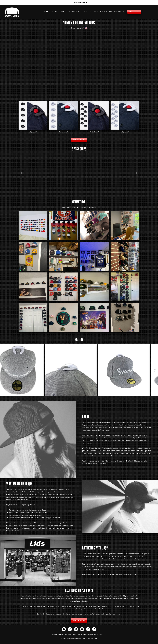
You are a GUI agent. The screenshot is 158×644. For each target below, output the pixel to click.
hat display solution (112, 427)
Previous (21, 173)
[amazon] (94, 629)
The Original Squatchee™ (113, 440)
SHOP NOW (134, 12)
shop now (49, 614)
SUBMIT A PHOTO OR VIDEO (112, 12)
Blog (63, 12)
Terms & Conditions (65, 634)
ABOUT (55, 12)
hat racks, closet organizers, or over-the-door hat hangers (118, 435)
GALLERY (94, 12)
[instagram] (70, 629)
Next (137, 173)
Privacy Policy (77, 634)
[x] (76, 629)
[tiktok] (88, 629)
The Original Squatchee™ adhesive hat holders (102, 448)
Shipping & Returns (99, 634)
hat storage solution (139, 559)
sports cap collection (119, 606)
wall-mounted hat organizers (141, 451)
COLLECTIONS (74, 12)
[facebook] (64, 629)
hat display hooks (114, 451)
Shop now (109, 461)
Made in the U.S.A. (28, 492)
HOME (46, 12)
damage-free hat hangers (24, 497)
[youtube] (82, 629)
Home (55, 634)
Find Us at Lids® (94, 574)
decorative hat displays (31, 518)
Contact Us (87, 634)
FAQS (85, 12)
